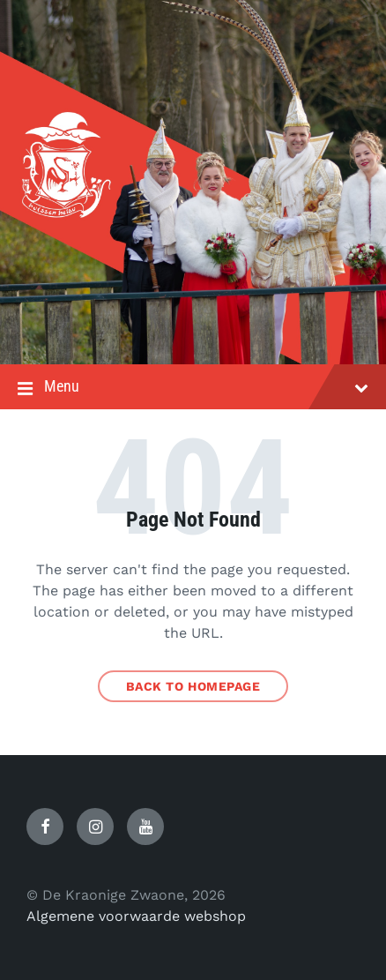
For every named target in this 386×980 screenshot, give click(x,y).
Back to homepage (193, 686)
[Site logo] (193, 329)
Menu (193, 388)
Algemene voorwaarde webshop (136, 916)
